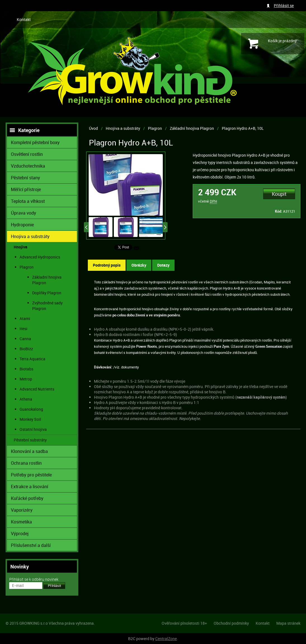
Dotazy (163, 265)
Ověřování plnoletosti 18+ (184, 623)
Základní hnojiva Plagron (192, 128)
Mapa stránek (288, 623)
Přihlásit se (284, 5)
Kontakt (24, 19)
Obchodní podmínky (231, 623)
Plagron (155, 128)
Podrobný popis (107, 265)
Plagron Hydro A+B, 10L (243, 128)
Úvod (93, 128)
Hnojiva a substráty (123, 128)
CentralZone (166, 639)
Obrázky (139, 265)
